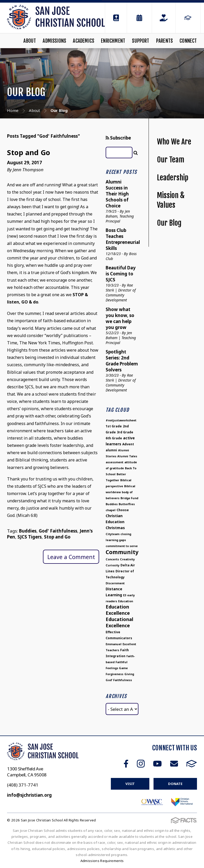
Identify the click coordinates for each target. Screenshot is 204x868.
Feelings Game (117, 668)
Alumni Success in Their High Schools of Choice (117, 194)
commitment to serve (122, 546)
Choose (123, 510)
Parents (164, 41)
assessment (114, 462)
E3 (125, 595)
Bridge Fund (129, 498)
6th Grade (114, 438)
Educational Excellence (119, 622)
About (30, 41)
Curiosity (113, 565)
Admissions (54, 41)
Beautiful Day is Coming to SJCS (121, 274)
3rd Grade (125, 432)
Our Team (171, 160)
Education (126, 601)
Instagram (141, 764)
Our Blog (169, 223)
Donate (175, 784)
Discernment (115, 583)
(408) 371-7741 (23, 785)
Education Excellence (118, 610)
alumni (111, 450)
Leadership (173, 178)
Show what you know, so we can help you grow (120, 318)
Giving (129, 674)
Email (174, 764)
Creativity (127, 559)
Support (141, 41)
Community (122, 552)
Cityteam (113, 534)
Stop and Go (29, 152)
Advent (128, 444)
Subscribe (118, 138)
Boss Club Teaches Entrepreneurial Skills (123, 239)
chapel (111, 510)
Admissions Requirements (102, 861)
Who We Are (174, 142)
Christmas (115, 528)
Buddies (28, 531)
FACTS (192, 764)
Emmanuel (114, 644)
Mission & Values (171, 200)
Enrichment (113, 41)
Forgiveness (114, 674)
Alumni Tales (127, 456)
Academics (84, 41)
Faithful (122, 662)
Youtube (157, 764)
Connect (188, 41)
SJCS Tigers (30, 537)
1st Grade (114, 426)
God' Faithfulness (58, 531)
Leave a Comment (71, 557)
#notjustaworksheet (121, 420)
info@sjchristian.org (29, 795)
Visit (130, 784)
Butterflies (127, 504)
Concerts (112, 559)
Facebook (126, 764)
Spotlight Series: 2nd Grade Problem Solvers (122, 361)
